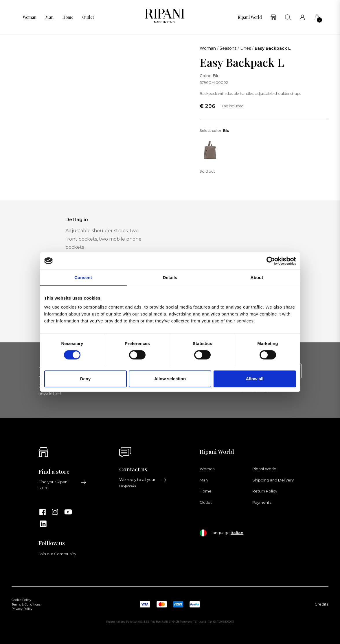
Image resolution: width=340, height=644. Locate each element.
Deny (86, 379)
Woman (30, 17)
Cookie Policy (21, 600)
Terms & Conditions (26, 605)
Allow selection (170, 379)
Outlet (88, 17)
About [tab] (257, 277)
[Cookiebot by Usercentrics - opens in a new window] (271, 261)
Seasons (228, 48)
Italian (237, 533)
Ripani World (250, 17)
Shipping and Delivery (273, 480)
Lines (246, 48)
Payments (262, 502)
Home (68, 17)
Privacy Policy (22, 609)
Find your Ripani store (63, 485)
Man (49, 17)
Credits (321, 604)
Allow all (255, 379)
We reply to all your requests (143, 482)
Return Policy (265, 491)
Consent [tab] (83, 277)
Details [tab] (170, 277)
